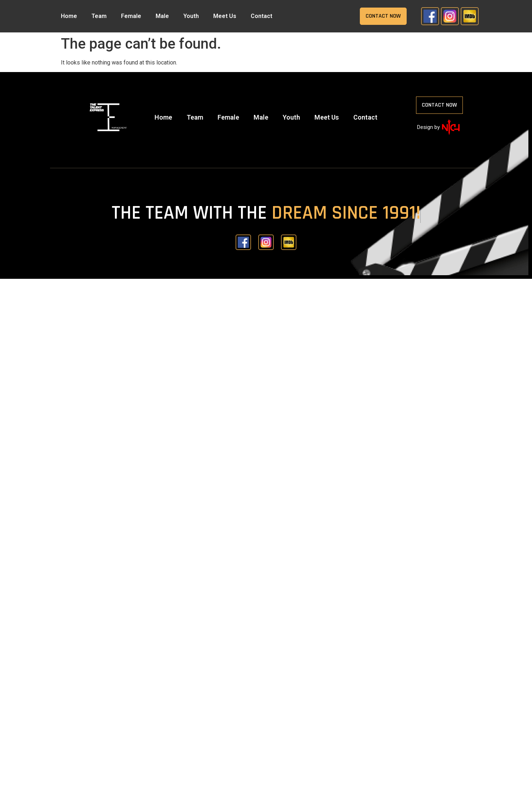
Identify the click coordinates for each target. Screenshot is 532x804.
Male (162, 16)
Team (99, 16)
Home (69, 16)
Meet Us (225, 16)
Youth (191, 16)
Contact (261, 16)
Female (131, 16)
